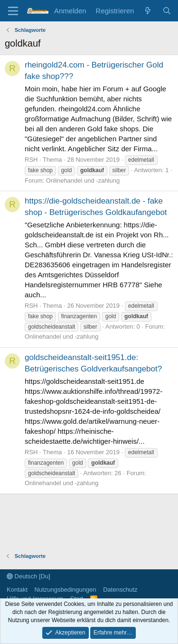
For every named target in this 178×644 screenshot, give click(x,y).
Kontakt (17, 590)
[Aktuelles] (148, 11)
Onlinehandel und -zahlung (83, 181)
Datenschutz (120, 590)
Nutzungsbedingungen (66, 590)
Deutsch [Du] (28, 576)
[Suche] (167, 11)
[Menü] (13, 11)
